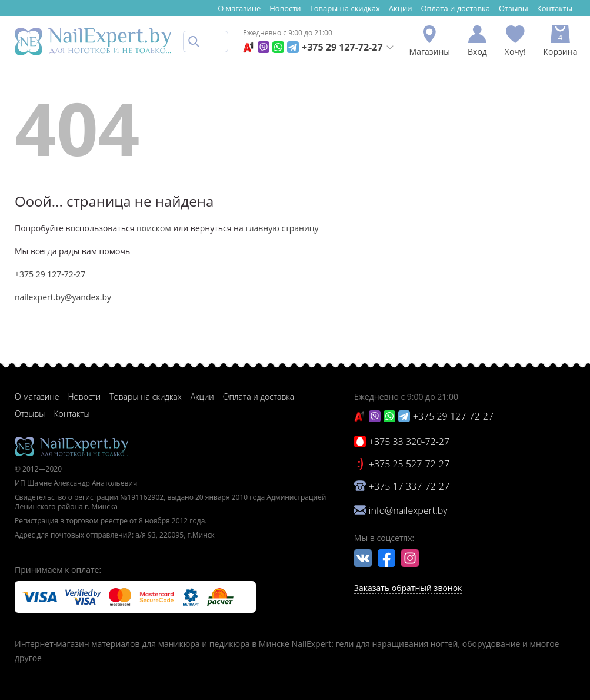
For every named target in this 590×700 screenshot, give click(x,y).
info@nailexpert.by (408, 510)
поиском (154, 228)
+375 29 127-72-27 (342, 47)
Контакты (555, 8)
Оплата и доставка (455, 8)
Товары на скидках (345, 8)
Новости (285, 8)
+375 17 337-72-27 (409, 486)
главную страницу (282, 228)
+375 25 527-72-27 (409, 464)
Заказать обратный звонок (408, 588)
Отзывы (514, 8)
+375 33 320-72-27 (409, 442)
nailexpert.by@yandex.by (63, 297)
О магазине (239, 8)
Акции (401, 8)
